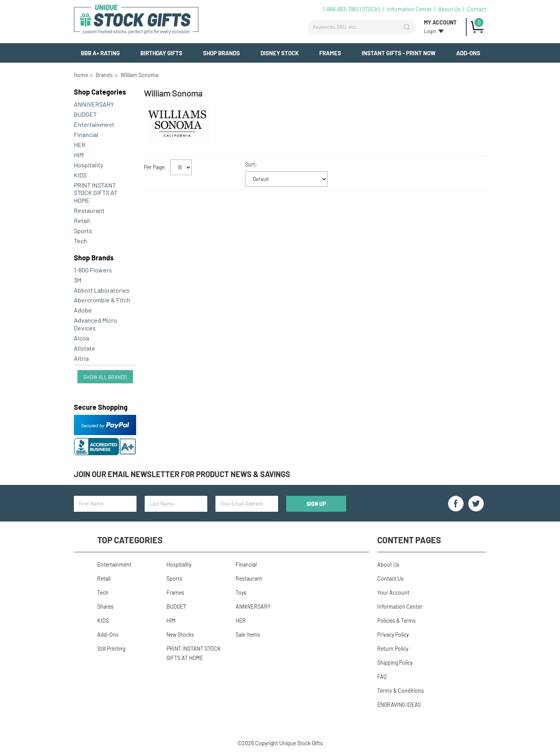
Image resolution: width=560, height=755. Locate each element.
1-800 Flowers (93, 270)
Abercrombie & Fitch (102, 300)
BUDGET (85, 114)
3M (78, 280)
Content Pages (409, 540)
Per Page (154, 167)
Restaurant (89, 210)
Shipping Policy (395, 663)
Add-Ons (468, 53)
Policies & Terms (396, 621)
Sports (83, 231)
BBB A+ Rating (100, 53)
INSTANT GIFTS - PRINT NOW (399, 53)
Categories (100, 92)
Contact (477, 9)
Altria (81, 358)
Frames (330, 53)
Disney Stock (280, 53)
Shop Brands (221, 53)
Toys (241, 593)
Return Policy (393, 649)
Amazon (85, 368)
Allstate (85, 348)
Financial (86, 134)
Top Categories (130, 540)
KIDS (80, 175)
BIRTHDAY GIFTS (161, 53)
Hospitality (88, 165)
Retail (82, 220)
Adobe (83, 310)
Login (430, 31)
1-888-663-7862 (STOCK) (351, 9)
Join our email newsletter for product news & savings (182, 474)
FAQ (382, 677)
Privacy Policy (393, 635)
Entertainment (94, 124)
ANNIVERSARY (94, 104)
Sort (250, 164)
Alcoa (81, 338)
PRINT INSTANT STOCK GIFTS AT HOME (96, 193)
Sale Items (248, 635)
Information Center (409, 9)
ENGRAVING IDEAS (399, 705)
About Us (449, 9)
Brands (94, 258)
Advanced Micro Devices (95, 324)
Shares (105, 607)
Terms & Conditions (401, 691)
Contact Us (390, 579)
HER (80, 145)
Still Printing (111, 649)
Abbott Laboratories (102, 290)
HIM (79, 155)
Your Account (393, 593)
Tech (80, 241)
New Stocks (180, 635)
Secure (101, 407)
